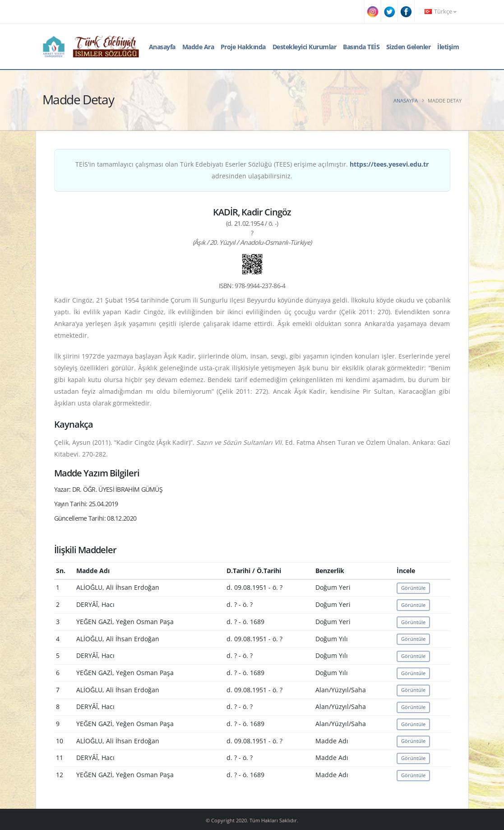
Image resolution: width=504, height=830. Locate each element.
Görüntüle (413, 588)
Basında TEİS (361, 47)
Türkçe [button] (440, 12)
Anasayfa (162, 47)
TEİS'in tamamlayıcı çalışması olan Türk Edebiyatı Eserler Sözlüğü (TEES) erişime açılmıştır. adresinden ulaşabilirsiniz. (252, 170)
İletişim (448, 47)
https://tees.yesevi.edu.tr (389, 164)
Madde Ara (198, 47)
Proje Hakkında (243, 47)
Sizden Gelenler (409, 47)
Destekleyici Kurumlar (305, 47)
